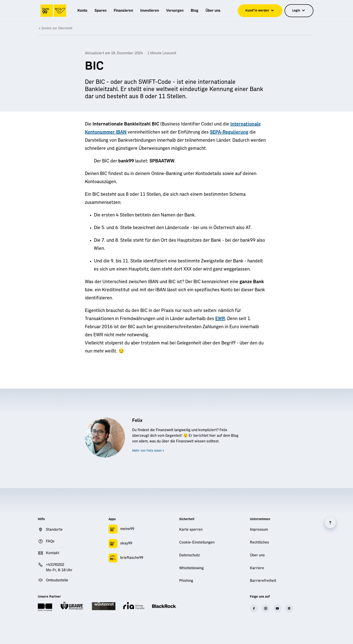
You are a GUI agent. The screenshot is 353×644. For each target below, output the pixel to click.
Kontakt (53, 553)
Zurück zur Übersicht (55, 28)
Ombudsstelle (57, 580)
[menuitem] (82, 11)
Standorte (54, 530)
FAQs (50, 541)
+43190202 (55, 565)
